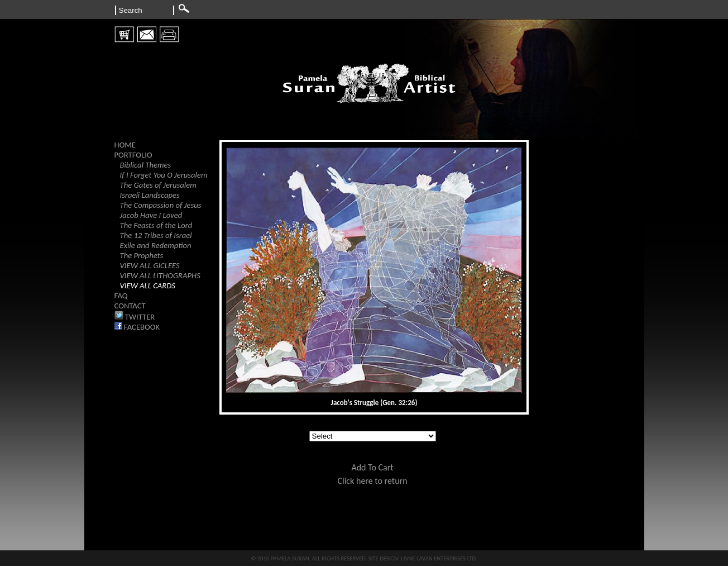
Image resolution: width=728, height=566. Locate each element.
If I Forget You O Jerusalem (164, 175)
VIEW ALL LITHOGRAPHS (160, 275)
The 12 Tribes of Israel (156, 235)
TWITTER (135, 317)
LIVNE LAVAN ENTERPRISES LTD (438, 558)
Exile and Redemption (156, 245)
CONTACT (130, 306)
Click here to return (372, 481)
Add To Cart (372, 467)
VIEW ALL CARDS (148, 286)
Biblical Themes (146, 165)
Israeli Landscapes (150, 195)
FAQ (121, 296)
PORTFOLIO (133, 155)
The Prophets (142, 255)
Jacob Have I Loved (151, 215)
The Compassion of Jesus (161, 205)
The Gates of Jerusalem (158, 185)
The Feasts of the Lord (156, 225)
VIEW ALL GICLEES (150, 265)
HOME (125, 145)
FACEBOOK (137, 327)
